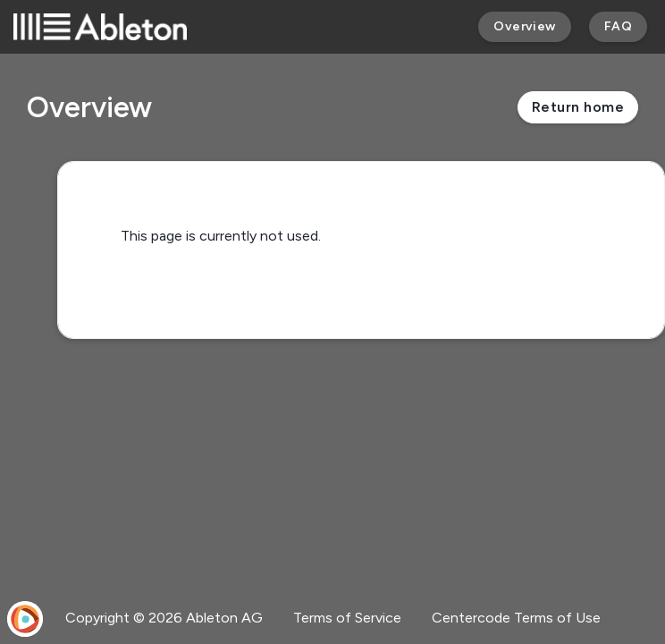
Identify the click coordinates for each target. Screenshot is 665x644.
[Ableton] (100, 27)
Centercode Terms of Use (516, 618)
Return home (578, 107)
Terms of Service (347, 618)
